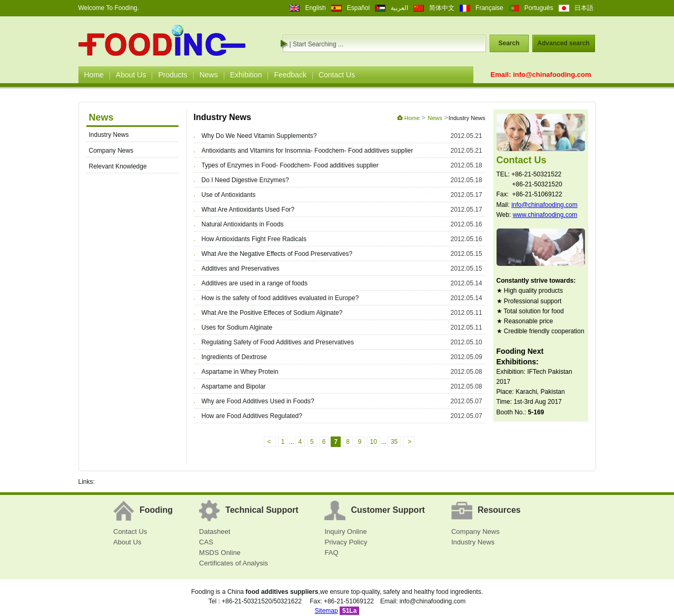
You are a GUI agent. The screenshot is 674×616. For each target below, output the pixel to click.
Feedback (290, 75)
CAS (206, 542)
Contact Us (337, 75)
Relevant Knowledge (118, 166)
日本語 (584, 8)
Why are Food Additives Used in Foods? (258, 401)
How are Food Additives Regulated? (252, 416)
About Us (131, 75)
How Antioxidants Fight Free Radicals (254, 239)
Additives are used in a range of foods (255, 283)
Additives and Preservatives (241, 269)
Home (94, 75)
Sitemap (326, 611)
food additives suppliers (282, 592)
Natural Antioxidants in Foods (243, 224)
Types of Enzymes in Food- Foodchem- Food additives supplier (290, 165)
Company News (111, 151)
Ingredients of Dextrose (234, 357)
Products (172, 75)
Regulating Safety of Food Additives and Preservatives (278, 342)
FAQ (331, 553)
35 (394, 442)
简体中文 (442, 8)
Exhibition (246, 75)
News (209, 75)
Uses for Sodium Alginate (237, 327)
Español (358, 8)
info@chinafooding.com (552, 74)
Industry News (109, 135)
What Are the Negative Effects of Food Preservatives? (277, 254)
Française (489, 8)
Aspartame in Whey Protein (240, 372)
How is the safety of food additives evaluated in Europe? (280, 298)
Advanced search (563, 43)
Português (539, 8)
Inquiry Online (345, 531)
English (315, 8)
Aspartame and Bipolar (234, 386)
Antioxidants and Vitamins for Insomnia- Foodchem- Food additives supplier (308, 151)
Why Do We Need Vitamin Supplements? (259, 136)
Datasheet (215, 531)
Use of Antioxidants (229, 195)
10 (374, 442)
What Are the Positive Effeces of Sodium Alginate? (272, 313)
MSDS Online (220, 553)
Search (509, 43)
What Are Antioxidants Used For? (248, 210)
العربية (399, 8)
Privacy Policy (346, 542)
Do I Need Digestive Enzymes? (245, 180)
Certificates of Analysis (234, 563)
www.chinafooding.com (545, 215)
